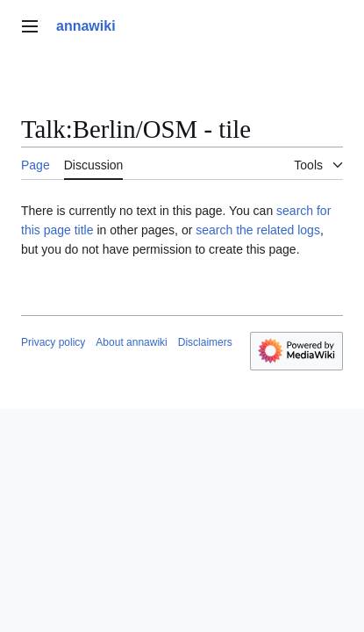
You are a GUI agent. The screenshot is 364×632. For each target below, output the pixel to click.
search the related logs (258, 230)
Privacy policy (53, 342)
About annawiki (131, 342)
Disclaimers (205, 342)
